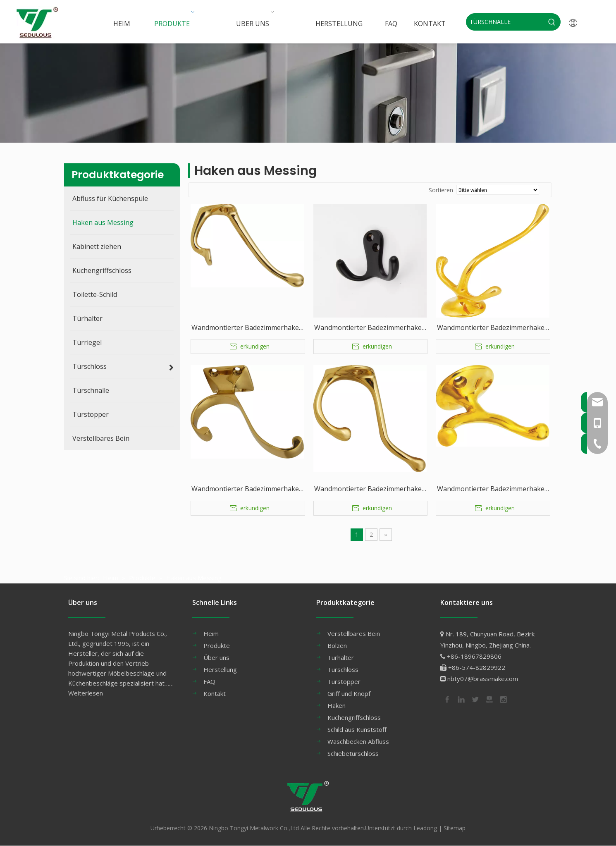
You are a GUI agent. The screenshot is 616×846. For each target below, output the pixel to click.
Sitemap (455, 828)
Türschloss (343, 669)
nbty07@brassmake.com (483, 679)
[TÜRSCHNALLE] (505, 22)
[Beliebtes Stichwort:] (552, 22)
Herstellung (220, 669)
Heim (211, 633)
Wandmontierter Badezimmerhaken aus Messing (247, 328)
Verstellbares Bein (354, 633)
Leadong (425, 828)
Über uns (216, 657)
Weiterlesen (86, 693)
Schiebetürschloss (353, 753)
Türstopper (344, 681)
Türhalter (341, 657)
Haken (337, 705)
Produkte (217, 645)
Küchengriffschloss (354, 717)
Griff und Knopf (349, 693)
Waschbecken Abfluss (358, 741)
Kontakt (215, 693)
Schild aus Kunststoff (357, 729)
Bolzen (337, 645)
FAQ (209, 681)
